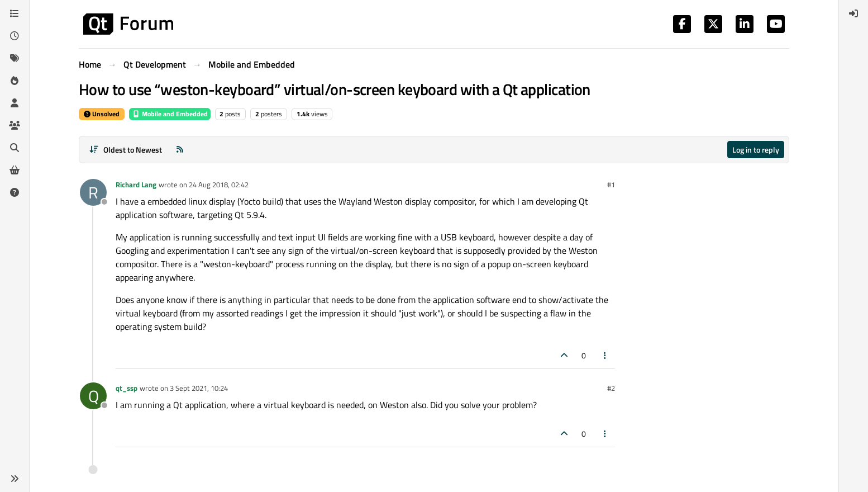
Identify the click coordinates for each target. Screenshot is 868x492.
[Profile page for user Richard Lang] (93, 192)
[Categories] (15, 13)
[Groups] (15, 125)
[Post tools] (605, 355)
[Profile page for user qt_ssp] (93, 396)
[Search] (15, 148)
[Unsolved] (15, 192)
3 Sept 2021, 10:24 (199, 388)
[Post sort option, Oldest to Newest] (125, 150)
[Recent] (15, 36)
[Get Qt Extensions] (15, 170)
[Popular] (15, 81)
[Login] (853, 13)
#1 (611, 184)
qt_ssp (127, 388)
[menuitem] (853, 13)
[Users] (15, 103)
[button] (15, 479)
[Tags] (15, 58)
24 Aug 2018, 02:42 (219, 184)
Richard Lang (136, 184)
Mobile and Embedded (170, 114)
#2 (611, 388)
